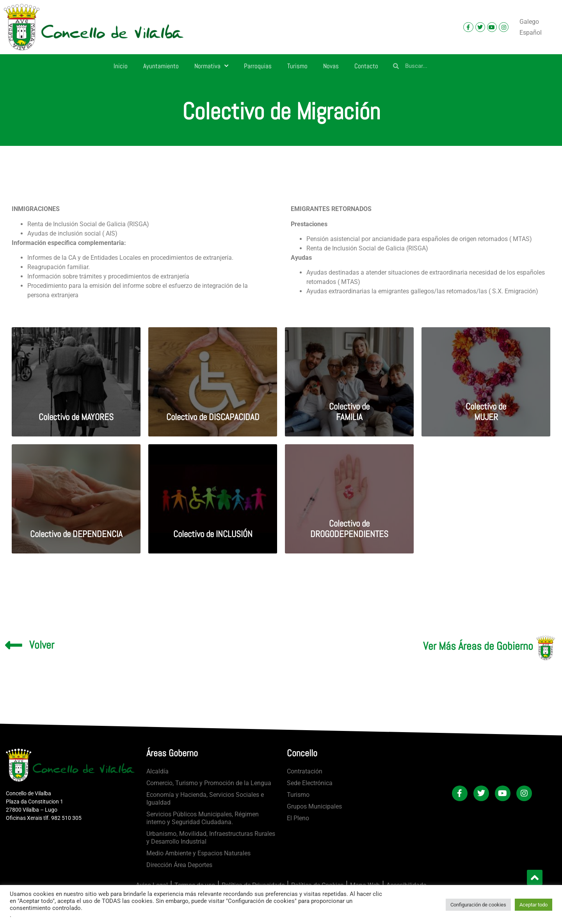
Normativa (211, 66)
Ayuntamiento (161, 66)
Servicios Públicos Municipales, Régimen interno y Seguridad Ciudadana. (203, 818)
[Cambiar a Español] (531, 33)
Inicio (121, 66)
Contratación (305, 771)
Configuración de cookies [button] (478, 905)
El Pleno (298, 818)
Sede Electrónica (310, 783)
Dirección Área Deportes (179, 865)
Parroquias (258, 66)
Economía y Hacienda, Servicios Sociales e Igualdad (205, 799)
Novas (331, 66)
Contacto (366, 66)
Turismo (297, 66)
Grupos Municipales (314, 806)
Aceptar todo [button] (534, 905)
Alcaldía (157, 771)
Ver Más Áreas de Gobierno (478, 646)
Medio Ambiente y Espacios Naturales (198, 853)
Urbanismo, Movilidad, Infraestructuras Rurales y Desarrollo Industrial (211, 838)
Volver (42, 645)
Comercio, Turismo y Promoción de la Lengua (209, 783)
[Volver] (14, 645)
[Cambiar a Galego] (529, 22)
